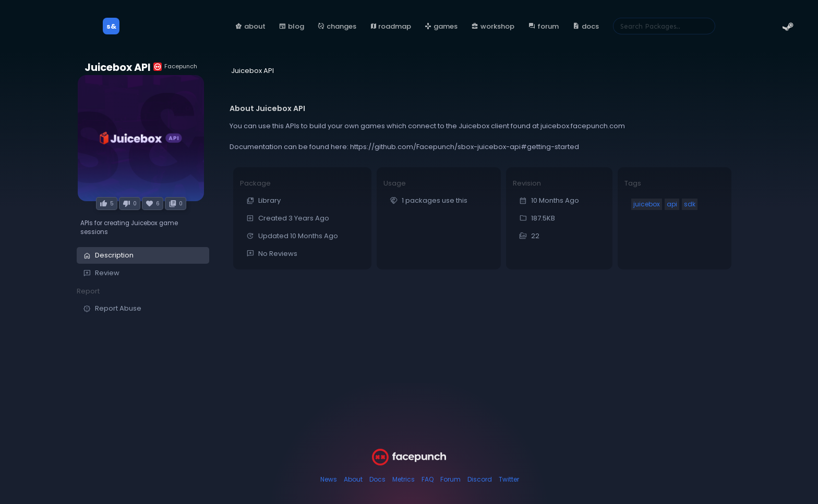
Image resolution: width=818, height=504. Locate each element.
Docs (377, 479)
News (329, 479)
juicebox (647, 204)
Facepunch (175, 66)
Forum (450, 479)
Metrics (404, 479)
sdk (690, 204)
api (672, 204)
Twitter (509, 479)
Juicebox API (118, 67)
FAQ (428, 479)
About (353, 479)
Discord (480, 479)
